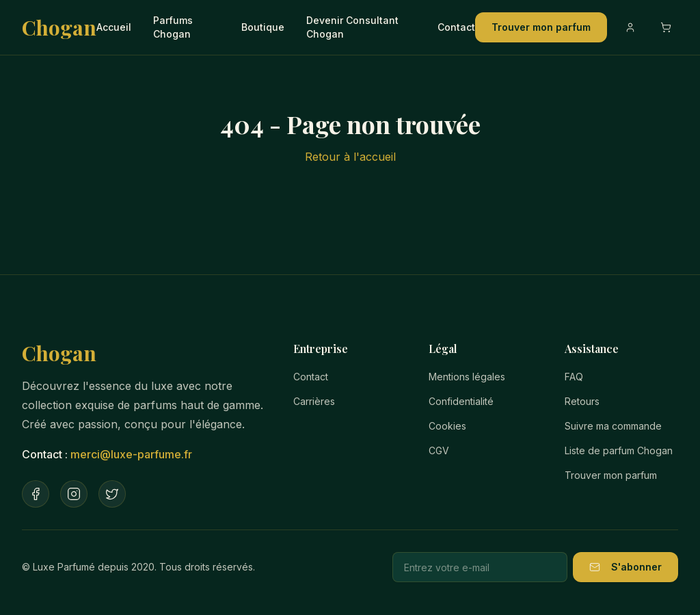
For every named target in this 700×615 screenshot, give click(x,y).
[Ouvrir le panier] (666, 27)
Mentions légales (467, 377)
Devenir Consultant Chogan (352, 27)
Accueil (114, 27)
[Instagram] (74, 494)
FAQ (574, 377)
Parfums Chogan (173, 27)
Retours (582, 401)
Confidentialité (461, 401)
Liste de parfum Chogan (619, 450)
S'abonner (625, 567)
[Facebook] (36, 494)
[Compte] (630, 27)
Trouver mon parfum (541, 27)
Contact (456, 27)
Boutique (263, 27)
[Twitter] (112, 494)
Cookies (447, 426)
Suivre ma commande (613, 426)
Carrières (314, 401)
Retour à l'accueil (350, 157)
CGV (439, 450)
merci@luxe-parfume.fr (131, 454)
